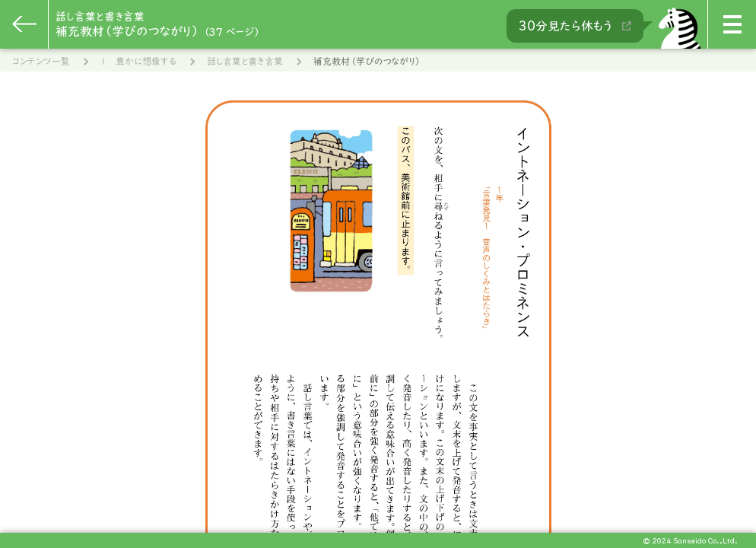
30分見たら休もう (575, 26)
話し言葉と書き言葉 (245, 61)
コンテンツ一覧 (41, 61)
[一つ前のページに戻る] (24, 24)
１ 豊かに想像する (138, 61)
